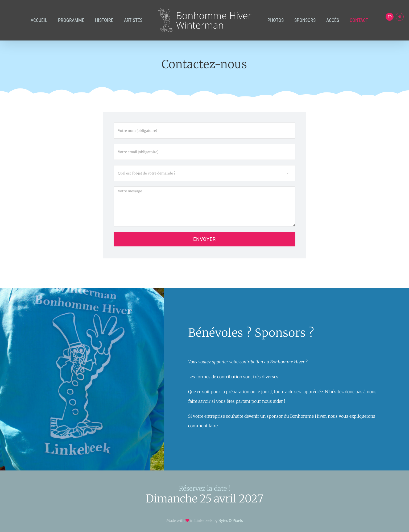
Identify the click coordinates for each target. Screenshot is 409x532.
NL (400, 17)
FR (390, 17)
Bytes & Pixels (231, 521)
